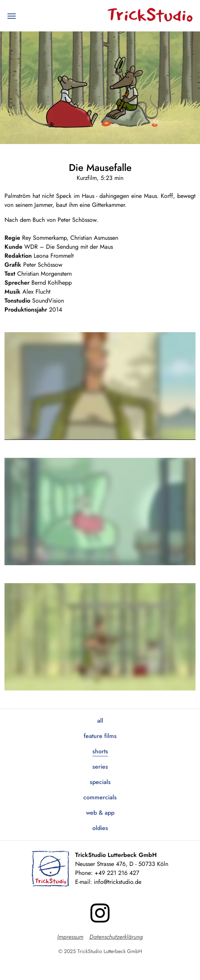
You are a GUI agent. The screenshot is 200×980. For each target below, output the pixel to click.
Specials (100, 782)
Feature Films (100, 736)
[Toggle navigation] (12, 15)
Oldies (100, 828)
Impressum (70, 937)
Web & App (100, 813)
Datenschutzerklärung (116, 937)
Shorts (100, 751)
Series (100, 767)
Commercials (100, 797)
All (100, 721)
